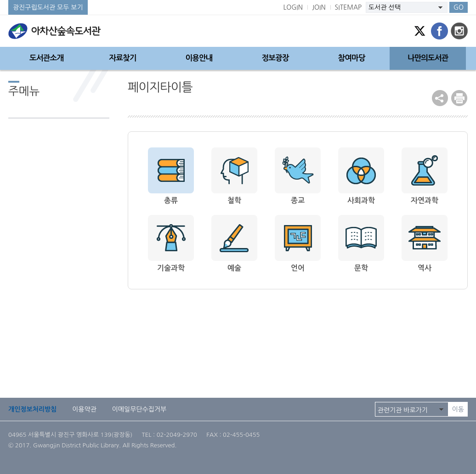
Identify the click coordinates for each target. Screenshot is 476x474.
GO (459, 7)
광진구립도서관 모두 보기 (48, 7)
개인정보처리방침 (32, 409)
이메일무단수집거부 (139, 409)
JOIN (319, 7)
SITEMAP (348, 7)
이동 (458, 409)
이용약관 (84, 409)
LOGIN (293, 7)
